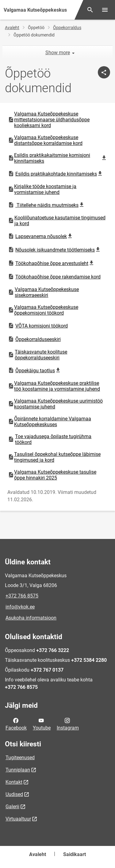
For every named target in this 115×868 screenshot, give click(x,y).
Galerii (12, 807)
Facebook (16, 724)
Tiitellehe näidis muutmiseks (47, 205)
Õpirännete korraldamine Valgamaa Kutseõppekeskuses (49, 422)
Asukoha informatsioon (31, 618)
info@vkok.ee (20, 607)
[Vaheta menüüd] (105, 10)
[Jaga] (104, 72)
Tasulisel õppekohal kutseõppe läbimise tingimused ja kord (54, 457)
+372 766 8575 (22, 596)
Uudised (14, 794)
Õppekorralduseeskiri (34, 339)
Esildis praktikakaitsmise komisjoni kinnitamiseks (57, 158)
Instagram (68, 724)
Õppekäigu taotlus (35, 370)
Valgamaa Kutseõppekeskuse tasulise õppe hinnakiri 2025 (52, 475)
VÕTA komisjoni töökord (38, 326)
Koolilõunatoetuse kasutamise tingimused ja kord (57, 221)
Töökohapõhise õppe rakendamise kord (54, 277)
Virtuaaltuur (18, 819)
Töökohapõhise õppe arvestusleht (52, 263)
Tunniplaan (18, 770)
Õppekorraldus (67, 28)
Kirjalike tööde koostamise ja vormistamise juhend (42, 189)
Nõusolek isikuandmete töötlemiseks (55, 250)
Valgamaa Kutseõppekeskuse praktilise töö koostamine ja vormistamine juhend (54, 386)
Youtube (42, 724)
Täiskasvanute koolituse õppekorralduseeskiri (37, 355)
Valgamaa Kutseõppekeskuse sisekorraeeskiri (43, 292)
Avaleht (12, 28)
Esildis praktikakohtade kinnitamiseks (56, 174)
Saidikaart (75, 854)
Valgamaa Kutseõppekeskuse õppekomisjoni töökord (43, 310)
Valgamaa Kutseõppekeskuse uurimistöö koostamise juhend (55, 404)
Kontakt (14, 782)
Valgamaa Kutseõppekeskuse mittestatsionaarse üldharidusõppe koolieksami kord (49, 120)
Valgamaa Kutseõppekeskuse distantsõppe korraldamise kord (45, 140)
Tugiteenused (20, 758)
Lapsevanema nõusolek (41, 236)
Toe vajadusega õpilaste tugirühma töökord (50, 439)
